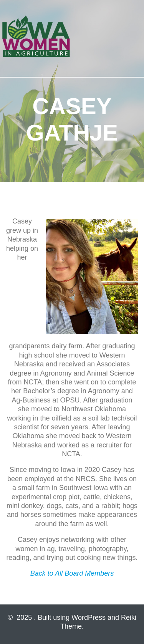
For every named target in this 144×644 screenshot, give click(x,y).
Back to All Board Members (72, 573)
